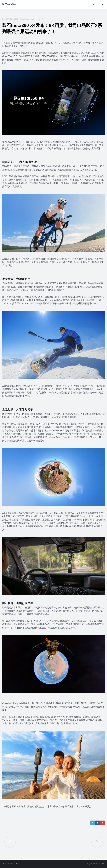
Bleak (17, 864)
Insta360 (5, 19)
